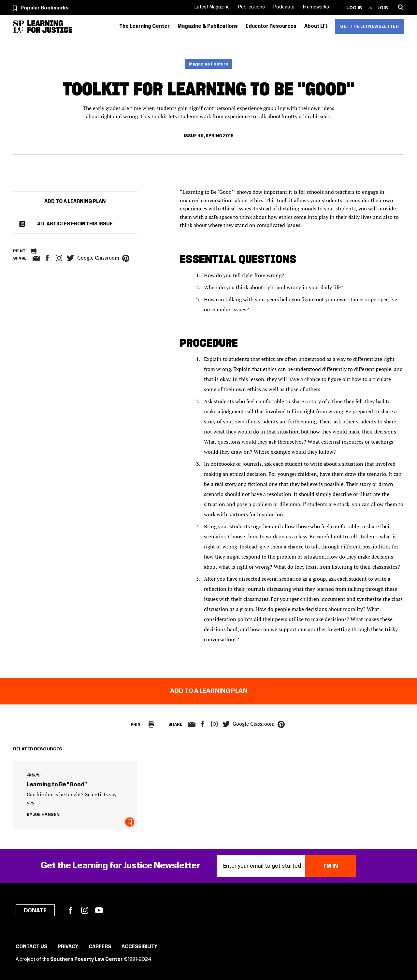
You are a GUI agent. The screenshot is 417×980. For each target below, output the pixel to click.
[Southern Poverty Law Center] (19, 27)
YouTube (99, 910)
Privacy (68, 947)
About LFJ (316, 26)
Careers (100, 947)
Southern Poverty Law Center (86, 959)
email (36, 258)
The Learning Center (144, 26)
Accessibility (139, 947)
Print (19, 251)
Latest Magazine (212, 7)
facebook (47, 258)
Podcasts (284, 7)
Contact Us (31, 947)
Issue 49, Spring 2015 (209, 136)
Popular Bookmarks (45, 8)
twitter (71, 258)
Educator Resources (271, 26)
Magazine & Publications (208, 26)
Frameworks (316, 7)
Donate (35, 911)
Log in (355, 8)
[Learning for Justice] (50, 27)
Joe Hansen (46, 815)
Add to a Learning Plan (75, 202)
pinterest (126, 258)
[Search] (401, 7)
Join (383, 8)
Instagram (59, 258)
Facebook (70, 910)
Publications (252, 7)
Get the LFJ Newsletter (369, 26)
